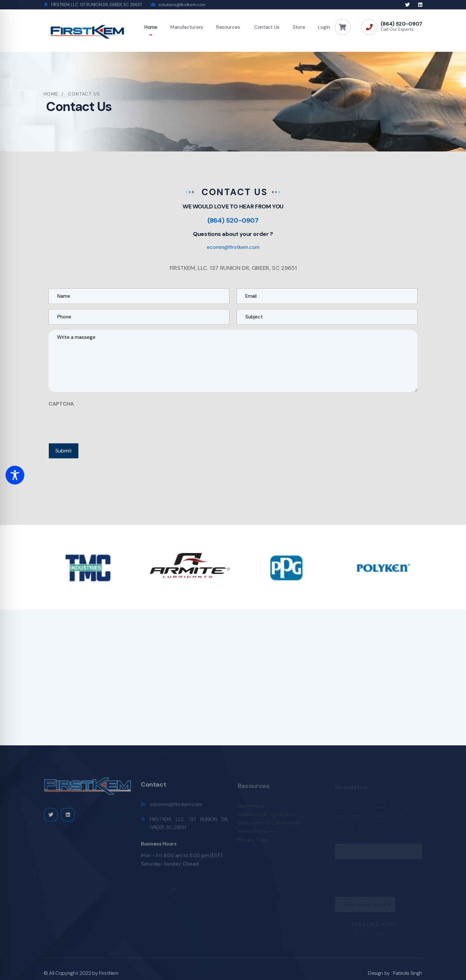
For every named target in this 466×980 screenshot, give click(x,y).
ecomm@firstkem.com (233, 247)
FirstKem (109, 973)
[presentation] (98, 423)
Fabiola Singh (408, 973)
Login (324, 27)
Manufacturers (187, 27)
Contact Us (266, 27)
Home (151, 27)
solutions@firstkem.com (182, 5)
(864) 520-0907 (401, 24)
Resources (228, 27)
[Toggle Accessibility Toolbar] (15, 475)
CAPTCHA (61, 404)
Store (299, 27)
